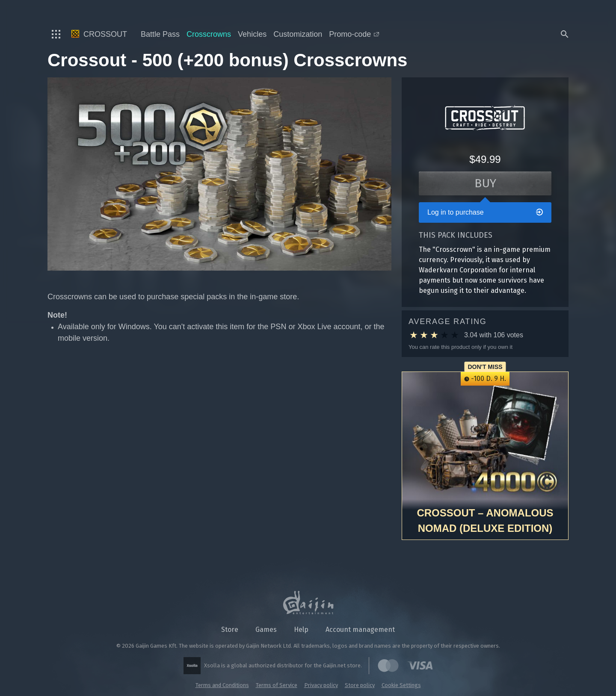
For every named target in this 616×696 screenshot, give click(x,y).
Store (230, 630)
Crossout (99, 34)
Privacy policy (321, 685)
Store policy (360, 685)
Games (266, 630)
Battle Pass (160, 34)
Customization (298, 34)
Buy (485, 183)
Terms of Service (277, 685)
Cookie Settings (401, 685)
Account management (360, 630)
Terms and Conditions (222, 685)
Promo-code (354, 34)
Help (301, 630)
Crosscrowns (209, 34)
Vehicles (252, 34)
